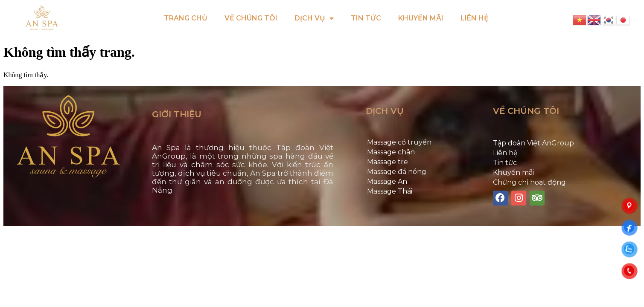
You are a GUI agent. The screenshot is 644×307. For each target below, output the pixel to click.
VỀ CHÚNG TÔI (251, 18)
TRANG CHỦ (186, 18)
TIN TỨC (366, 18)
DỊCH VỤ (314, 18)
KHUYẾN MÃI (421, 18)
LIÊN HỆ (475, 18)
